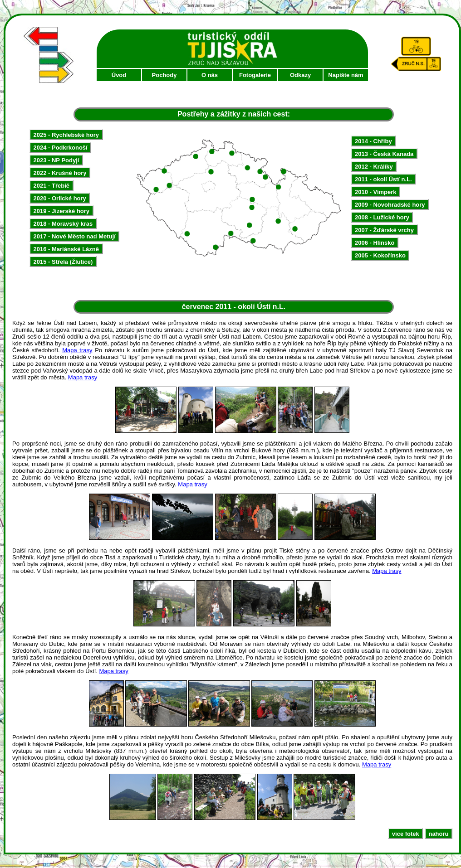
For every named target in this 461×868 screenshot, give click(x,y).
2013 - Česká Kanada (384, 154)
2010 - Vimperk (376, 192)
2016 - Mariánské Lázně (66, 249)
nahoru (438, 833)
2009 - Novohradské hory (390, 205)
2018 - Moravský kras (63, 224)
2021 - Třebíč (52, 186)
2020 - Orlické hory (60, 198)
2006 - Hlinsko (375, 243)
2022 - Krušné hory (60, 173)
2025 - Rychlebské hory (66, 135)
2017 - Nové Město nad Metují (75, 236)
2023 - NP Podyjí (56, 160)
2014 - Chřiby (373, 141)
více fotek (406, 833)
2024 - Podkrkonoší (61, 148)
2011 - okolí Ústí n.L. (383, 179)
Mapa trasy (77, 350)
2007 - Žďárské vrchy (384, 230)
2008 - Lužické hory (382, 217)
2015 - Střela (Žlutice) (63, 262)
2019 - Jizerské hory (62, 211)
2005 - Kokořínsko (380, 255)
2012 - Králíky (374, 167)
